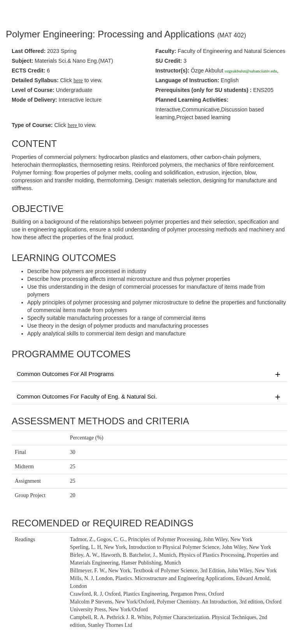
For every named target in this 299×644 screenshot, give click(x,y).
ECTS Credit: (28, 71)
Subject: (22, 61)
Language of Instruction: (187, 80)
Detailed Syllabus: (35, 80)
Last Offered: (29, 51)
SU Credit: (169, 61)
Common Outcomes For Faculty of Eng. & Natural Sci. (149, 397)
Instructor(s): (172, 71)
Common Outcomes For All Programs (149, 374)
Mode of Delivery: (34, 100)
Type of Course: (32, 125)
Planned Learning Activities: (192, 100)
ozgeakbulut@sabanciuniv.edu (251, 71)
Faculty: (166, 51)
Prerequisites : (203, 90)
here (73, 125)
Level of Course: (33, 90)
